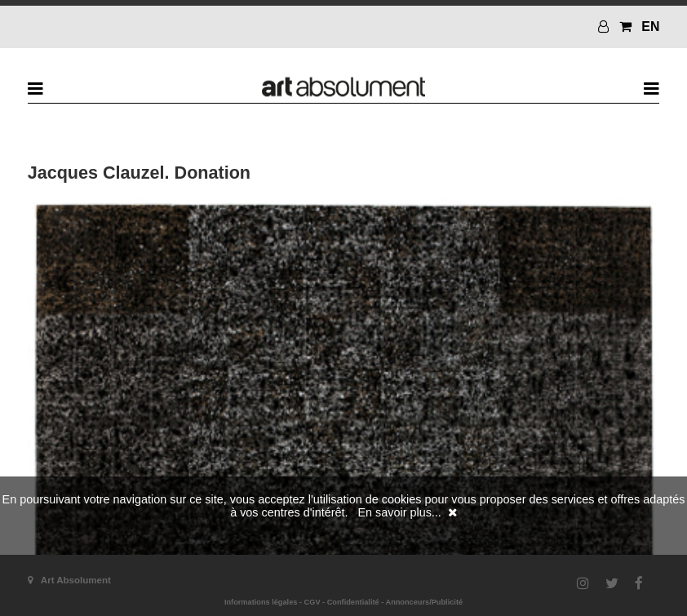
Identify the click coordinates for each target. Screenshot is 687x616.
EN (650, 27)
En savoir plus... (399, 512)
